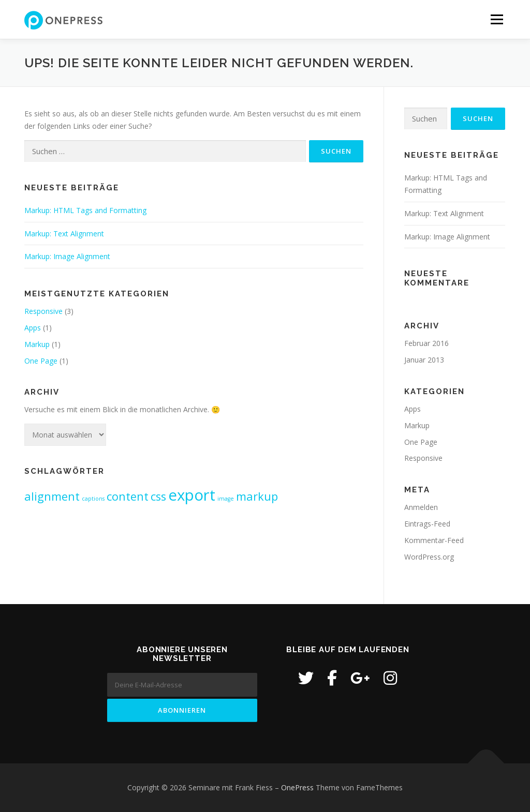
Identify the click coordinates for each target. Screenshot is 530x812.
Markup (37, 344)
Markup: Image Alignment (67, 256)
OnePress (297, 787)
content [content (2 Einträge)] (128, 496)
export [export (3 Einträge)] (192, 495)
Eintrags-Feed (427, 524)
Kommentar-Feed (434, 540)
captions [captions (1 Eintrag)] (93, 499)
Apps (33, 328)
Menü (497, 19)
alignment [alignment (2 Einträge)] (52, 496)
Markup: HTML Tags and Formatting (85, 210)
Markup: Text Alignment (64, 234)
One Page (41, 361)
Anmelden (421, 507)
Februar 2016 (426, 343)
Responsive (43, 311)
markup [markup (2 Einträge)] (257, 496)
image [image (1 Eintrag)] (226, 499)
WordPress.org (429, 557)
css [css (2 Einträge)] (158, 496)
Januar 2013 (424, 360)
